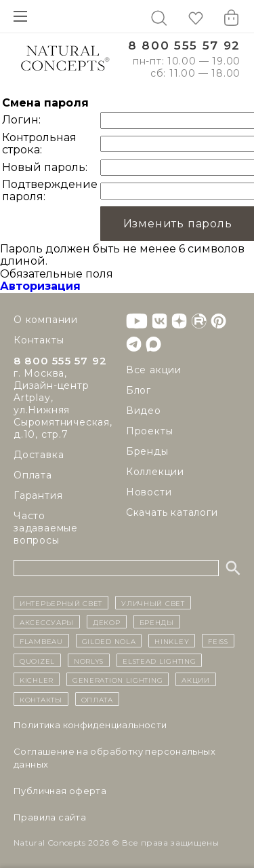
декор (107, 622)
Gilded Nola (109, 641)
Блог (139, 390)
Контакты (39, 340)
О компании (46, 320)
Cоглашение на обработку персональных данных (114, 758)
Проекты (150, 431)
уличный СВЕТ (153, 603)
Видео (144, 411)
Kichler (37, 679)
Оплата (33, 475)
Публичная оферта (60, 791)
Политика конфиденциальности (90, 725)
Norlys (89, 660)
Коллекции (155, 472)
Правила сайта (50, 817)
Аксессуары (47, 622)
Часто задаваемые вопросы (46, 528)
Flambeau (41, 641)
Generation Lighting (118, 679)
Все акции (154, 370)
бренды (157, 622)
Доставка (39, 455)
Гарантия (38, 495)
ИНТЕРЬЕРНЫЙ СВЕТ (61, 603)
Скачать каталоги (172, 512)
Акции (196, 679)
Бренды (147, 451)
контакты (41, 699)
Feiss (218, 641)
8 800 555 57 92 (184, 46)
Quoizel (37, 660)
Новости (149, 492)
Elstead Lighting (159, 660)
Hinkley (172, 641)
